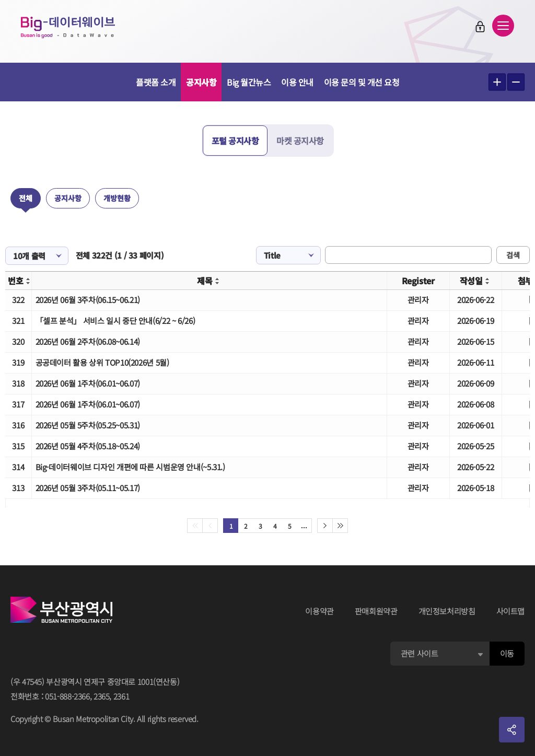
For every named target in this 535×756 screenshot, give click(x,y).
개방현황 (117, 198)
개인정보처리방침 (447, 611)
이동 (507, 653)
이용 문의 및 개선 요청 (362, 82)
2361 (121, 696)
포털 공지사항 (235, 141)
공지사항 (201, 82)
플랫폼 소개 (156, 82)
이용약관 (319, 611)
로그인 (480, 27)
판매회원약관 (376, 611)
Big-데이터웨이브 (68, 27)
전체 (26, 198)
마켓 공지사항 (300, 141)
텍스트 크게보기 (497, 82)
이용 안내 (297, 82)
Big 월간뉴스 (249, 82)
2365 (102, 696)
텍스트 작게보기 (516, 82)
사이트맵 (511, 611)
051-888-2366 (67, 696)
